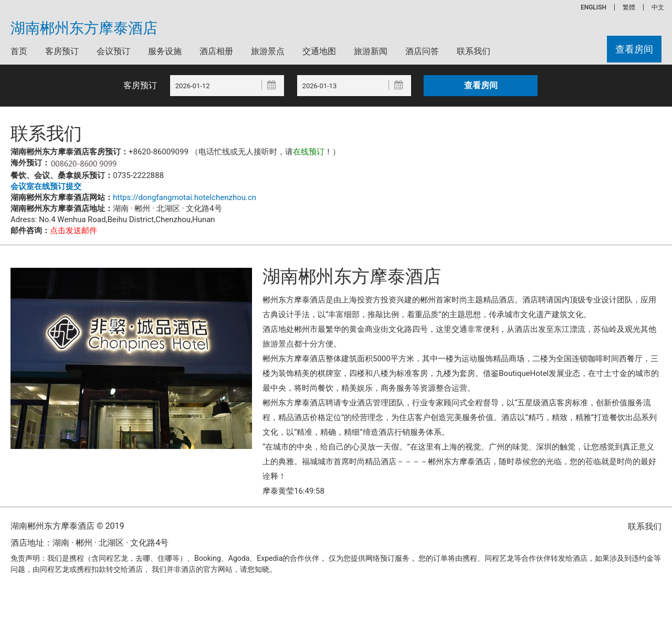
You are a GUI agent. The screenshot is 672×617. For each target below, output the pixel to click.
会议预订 (113, 51)
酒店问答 (422, 51)
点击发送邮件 (73, 231)
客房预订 (62, 51)
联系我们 (474, 51)
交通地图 (319, 51)
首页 (19, 51)
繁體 (629, 7)
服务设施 (165, 51)
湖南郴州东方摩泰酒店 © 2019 (67, 526)
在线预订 (309, 152)
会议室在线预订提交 (46, 186)
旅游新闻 (371, 51)
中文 (658, 7)
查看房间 (634, 49)
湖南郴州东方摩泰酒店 (84, 28)
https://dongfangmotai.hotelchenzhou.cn (185, 197)
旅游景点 (268, 51)
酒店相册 (216, 51)
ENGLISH (594, 7)
